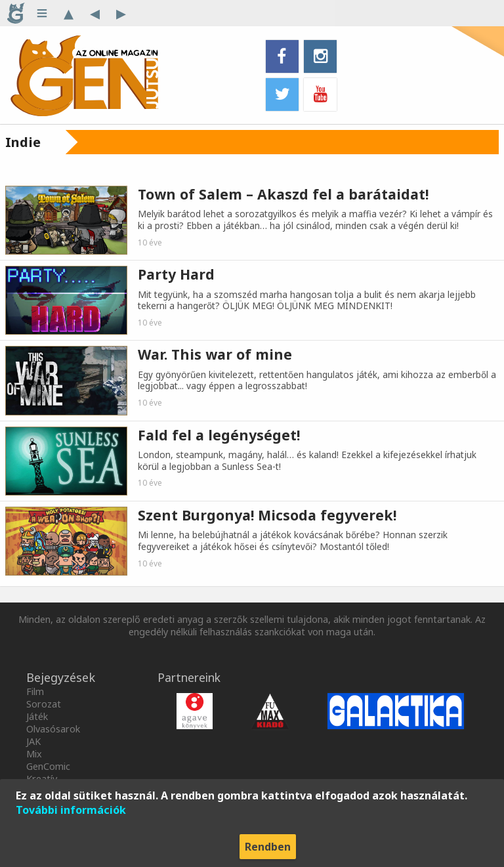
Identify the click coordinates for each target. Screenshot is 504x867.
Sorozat (44, 704)
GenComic (48, 766)
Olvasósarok (53, 729)
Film (35, 691)
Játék (37, 716)
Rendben (268, 847)
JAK (33, 741)
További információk (71, 810)
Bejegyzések (61, 677)
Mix (34, 754)
